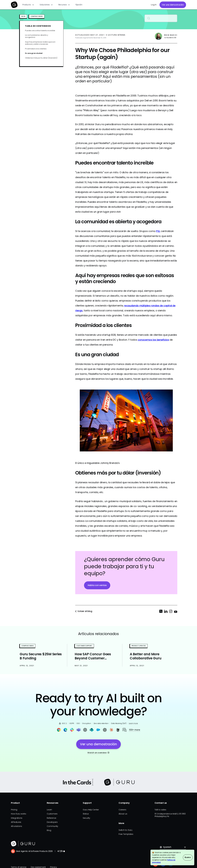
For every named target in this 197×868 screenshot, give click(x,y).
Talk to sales (160, 810)
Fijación (79, 5)
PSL (158, 231)
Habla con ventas (97, 585)
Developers (52, 822)
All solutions (16, 826)
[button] (28, 5)
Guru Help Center (91, 810)
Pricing (14, 810)
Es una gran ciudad (34, 53)
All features (16, 822)
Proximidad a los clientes (36, 49)
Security (86, 818)
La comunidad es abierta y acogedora (36, 36)
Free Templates (126, 834)
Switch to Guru (125, 830)
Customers (52, 814)
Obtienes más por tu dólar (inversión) (41, 58)
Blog (49, 830)
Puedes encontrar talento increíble (40, 31)
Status (86, 814)
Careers (122, 810)
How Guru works (19, 814)
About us (123, 814)
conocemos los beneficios (153, 340)
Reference (52, 818)
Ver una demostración (173, 5)
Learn (49, 810)
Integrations (17, 818)
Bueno (188, 857)
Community (52, 826)
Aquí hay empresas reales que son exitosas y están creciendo (40, 43)
